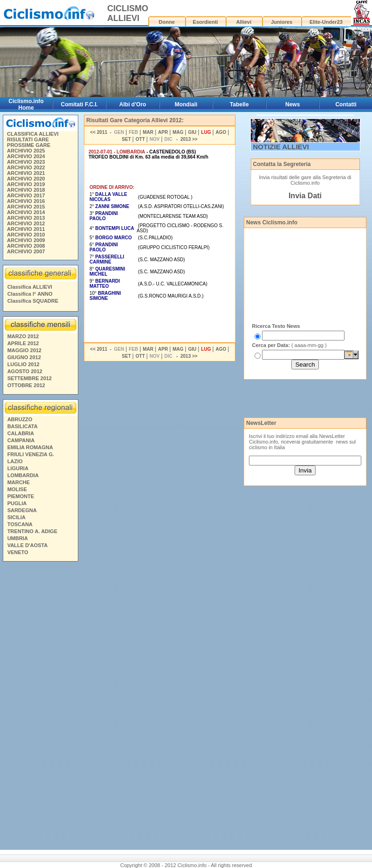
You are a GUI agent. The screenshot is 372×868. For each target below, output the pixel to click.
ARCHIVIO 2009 (26, 240)
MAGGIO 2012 (24, 350)
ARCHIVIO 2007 (26, 251)
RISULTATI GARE (28, 139)
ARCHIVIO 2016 (26, 201)
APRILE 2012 (23, 343)
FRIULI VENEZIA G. (31, 454)
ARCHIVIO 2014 (26, 212)
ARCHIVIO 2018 (26, 190)
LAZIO (15, 461)
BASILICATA (23, 426)
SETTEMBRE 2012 (30, 378)
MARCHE (19, 482)
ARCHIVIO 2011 (26, 229)
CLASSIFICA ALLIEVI (33, 134)
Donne (167, 22)
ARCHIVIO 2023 (26, 162)
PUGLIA (17, 503)
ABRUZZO (20, 419)
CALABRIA (21, 433)
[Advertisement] (40, 707)
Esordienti (206, 22)
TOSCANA (20, 524)
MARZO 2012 (23, 336)
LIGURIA (18, 468)
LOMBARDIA (23, 475)
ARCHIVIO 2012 (26, 223)
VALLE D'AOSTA (28, 545)
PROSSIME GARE (29, 145)
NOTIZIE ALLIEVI (281, 147)
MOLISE (17, 489)
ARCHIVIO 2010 (26, 235)
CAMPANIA (21, 440)
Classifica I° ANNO (30, 294)
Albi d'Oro (133, 104)
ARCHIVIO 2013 (26, 218)
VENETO (18, 552)
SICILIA (17, 517)
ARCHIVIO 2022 (26, 167)
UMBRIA (18, 538)
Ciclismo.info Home (26, 104)
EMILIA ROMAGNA (30, 447)
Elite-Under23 (326, 22)
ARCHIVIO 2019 (26, 184)
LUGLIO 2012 (24, 364)
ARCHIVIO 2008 (26, 246)
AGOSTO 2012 (25, 371)
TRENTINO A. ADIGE (32, 531)
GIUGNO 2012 (24, 357)
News (293, 104)
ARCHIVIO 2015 (26, 207)
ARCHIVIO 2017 (26, 195)
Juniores (282, 22)
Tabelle (239, 104)
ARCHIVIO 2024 (26, 156)
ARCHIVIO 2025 (26, 151)
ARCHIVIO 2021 (26, 173)
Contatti (346, 104)
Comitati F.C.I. (79, 104)
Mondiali (186, 104)
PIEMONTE (21, 496)
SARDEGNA (22, 510)
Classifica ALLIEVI (30, 287)
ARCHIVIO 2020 (26, 179)
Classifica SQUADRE (33, 301)
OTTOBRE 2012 (26, 385)
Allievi (244, 22)
